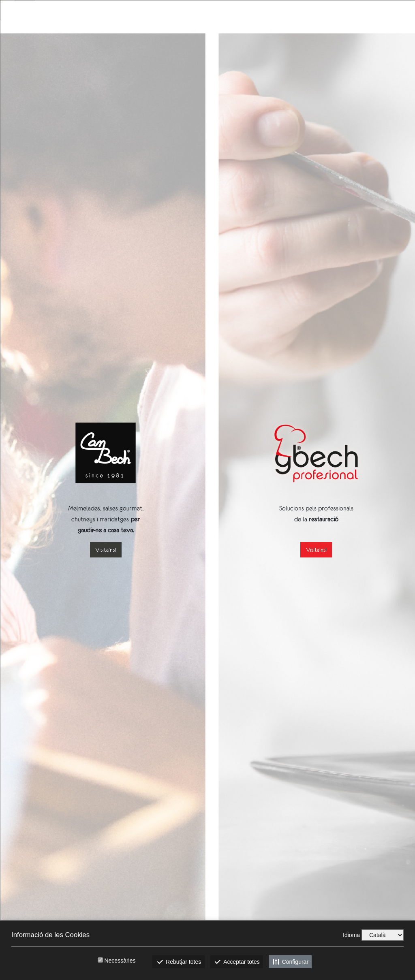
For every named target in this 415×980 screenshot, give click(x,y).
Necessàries (120, 961)
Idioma (351, 935)
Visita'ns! (106, 550)
